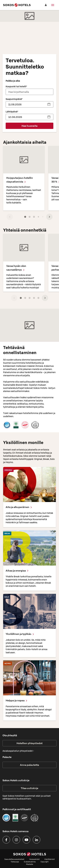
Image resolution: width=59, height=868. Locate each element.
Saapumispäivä (14, 99)
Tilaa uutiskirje (29, 788)
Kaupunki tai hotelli (16, 86)
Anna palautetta (29, 765)
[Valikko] (53, 5)
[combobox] (30, 92)
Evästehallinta (30, 862)
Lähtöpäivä (12, 112)
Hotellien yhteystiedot (29, 743)
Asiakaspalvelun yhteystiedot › (18, 751)
